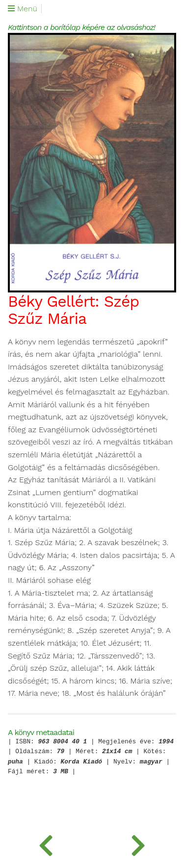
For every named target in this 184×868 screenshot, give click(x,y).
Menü (23, 9)
